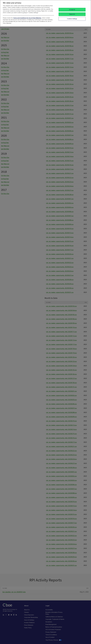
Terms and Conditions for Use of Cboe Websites (27, 18)
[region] (45, 13)
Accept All (72, 10)
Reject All (72, 14)
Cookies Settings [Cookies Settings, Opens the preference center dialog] (72, 19)
